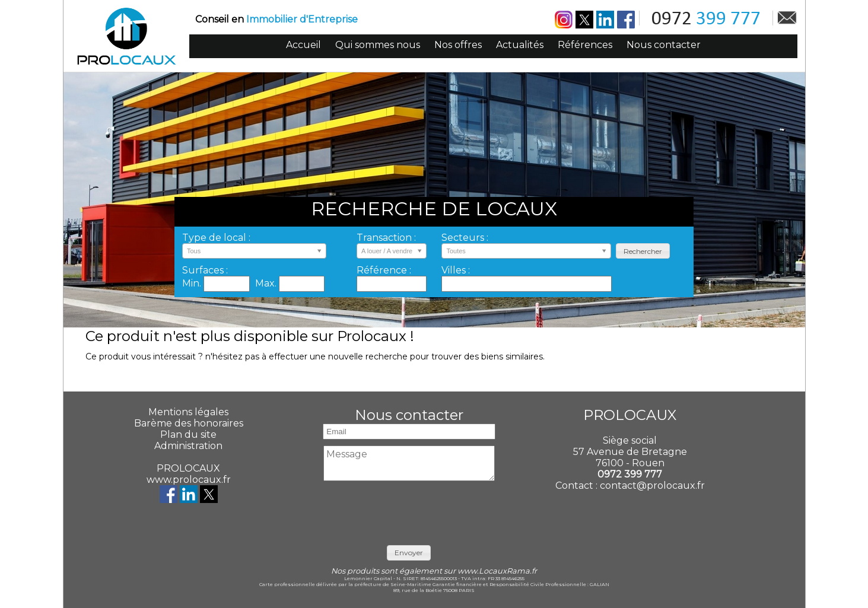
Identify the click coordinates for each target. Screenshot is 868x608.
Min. (193, 283)
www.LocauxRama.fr (497, 571)
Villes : (456, 270)
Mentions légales (188, 412)
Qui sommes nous (378, 45)
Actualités (520, 45)
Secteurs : (465, 238)
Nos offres (458, 45)
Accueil (303, 45)
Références (585, 45)
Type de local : (216, 238)
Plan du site (188, 434)
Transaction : (386, 238)
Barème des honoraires (189, 423)
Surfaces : (205, 270)
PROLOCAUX (188, 468)
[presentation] (409, 510)
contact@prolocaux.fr (652, 486)
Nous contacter (664, 45)
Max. (267, 283)
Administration (188, 446)
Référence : (384, 270)
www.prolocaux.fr (189, 480)
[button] (643, 251)
